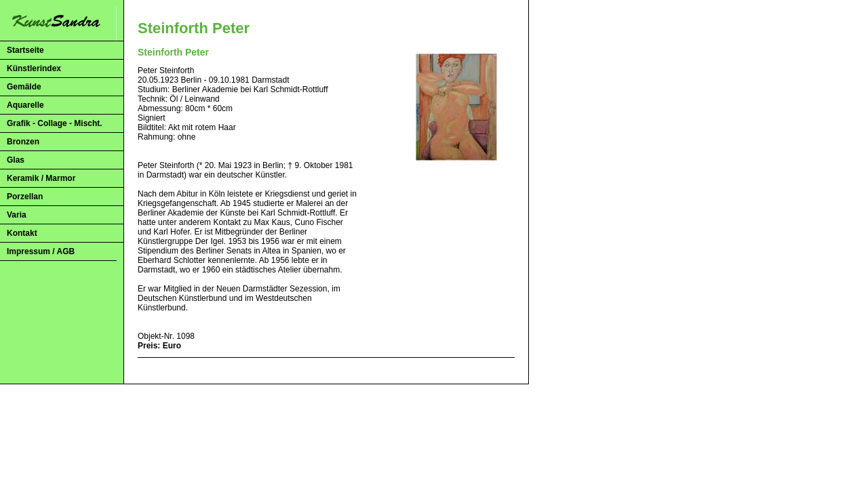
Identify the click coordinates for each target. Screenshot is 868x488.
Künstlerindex (34, 68)
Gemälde (24, 87)
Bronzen (23, 142)
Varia (17, 215)
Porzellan (25, 197)
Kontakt (22, 233)
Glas (16, 160)
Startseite (25, 50)
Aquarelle (25, 105)
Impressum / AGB (41, 251)
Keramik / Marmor (41, 178)
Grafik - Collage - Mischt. (55, 123)
